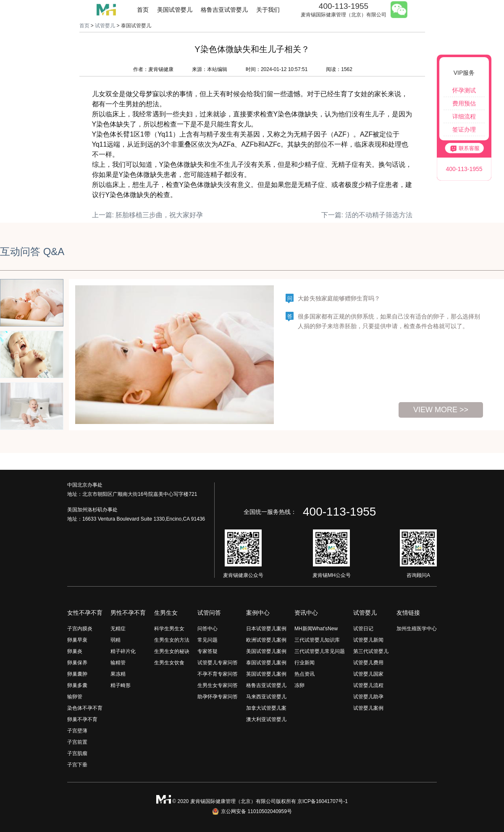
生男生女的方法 (172, 640)
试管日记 (363, 629)
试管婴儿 (105, 26)
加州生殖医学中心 (417, 629)
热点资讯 (304, 674)
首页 (143, 10)
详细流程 (464, 116)
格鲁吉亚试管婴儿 (224, 10)
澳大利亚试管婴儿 (266, 719)
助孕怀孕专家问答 (218, 697)
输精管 (118, 663)
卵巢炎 (75, 651)
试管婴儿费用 (368, 663)
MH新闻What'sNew (316, 629)
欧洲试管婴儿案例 (266, 640)
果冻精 (118, 674)
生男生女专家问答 (218, 685)
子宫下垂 (77, 765)
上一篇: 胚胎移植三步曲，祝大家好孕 (148, 215)
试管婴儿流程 (368, 685)
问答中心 (207, 629)
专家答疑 (207, 651)
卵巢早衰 (77, 640)
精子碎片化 (123, 651)
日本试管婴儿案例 (266, 629)
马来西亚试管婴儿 (266, 697)
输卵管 (75, 697)
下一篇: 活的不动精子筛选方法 (367, 215)
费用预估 (464, 103)
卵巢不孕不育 (82, 719)
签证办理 (464, 129)
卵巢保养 (77, 663)
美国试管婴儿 (175, 10)
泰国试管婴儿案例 (266, 663)
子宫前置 (77, 742)
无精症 (118, 629)
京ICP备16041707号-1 (323, 801)
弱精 (115, 640)
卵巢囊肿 (77, 674)
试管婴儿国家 (368, 674)
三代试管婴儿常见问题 (320, 651)
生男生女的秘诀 (172, 651)
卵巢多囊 (77, 685)
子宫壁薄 (77, 731)
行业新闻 (304, 663)
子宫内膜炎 (80, 629)
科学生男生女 (169, 629)
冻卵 (299, 685)
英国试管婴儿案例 (266, 674)
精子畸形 (121, 685)
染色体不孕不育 (85, 708)
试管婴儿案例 (368, 708)
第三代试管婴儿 (371, 651)
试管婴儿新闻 (368, 640)
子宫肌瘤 (77, 753)
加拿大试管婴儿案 (266, 708)
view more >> (441, 410)
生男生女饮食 (169, 663)
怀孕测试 (464, 90)
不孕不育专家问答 (218, 674)
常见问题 (207, 640)
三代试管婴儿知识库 (317, 640)
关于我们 (268, 10)
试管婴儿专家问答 (218, 663)
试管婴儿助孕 (368, 697)
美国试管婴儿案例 (266, 651)
